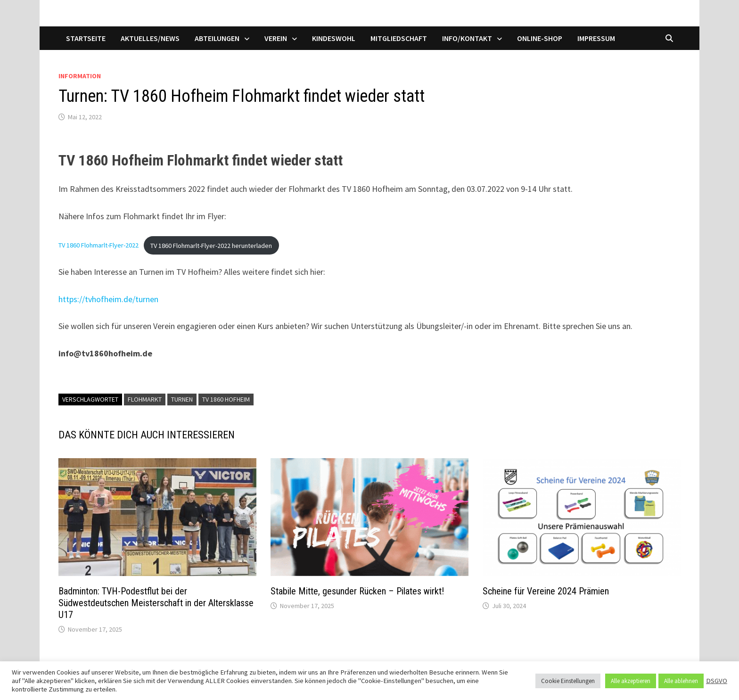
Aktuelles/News (150, 38)
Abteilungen (217, 38)
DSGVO (717, 681)
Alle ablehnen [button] (681, 681)
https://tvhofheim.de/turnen (108, 299)
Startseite (86, 38)
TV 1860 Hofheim (226, 399)
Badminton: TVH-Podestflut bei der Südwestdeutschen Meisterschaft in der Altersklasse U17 (156, 603)
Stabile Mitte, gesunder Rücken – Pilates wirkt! (357, 591)
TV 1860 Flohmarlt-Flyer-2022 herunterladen (211, 246)
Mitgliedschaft (399, 38)
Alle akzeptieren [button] (631, 681)
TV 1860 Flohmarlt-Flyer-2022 (99, 246)
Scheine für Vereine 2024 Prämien (546, 591)
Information (80, 76)
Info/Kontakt (467, 38)
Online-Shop (540, 38)
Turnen (182, 399)
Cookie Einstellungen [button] (568, 681)
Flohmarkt (145, 399)
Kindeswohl (334, 38)
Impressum (596, 38)
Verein (276, 38)
